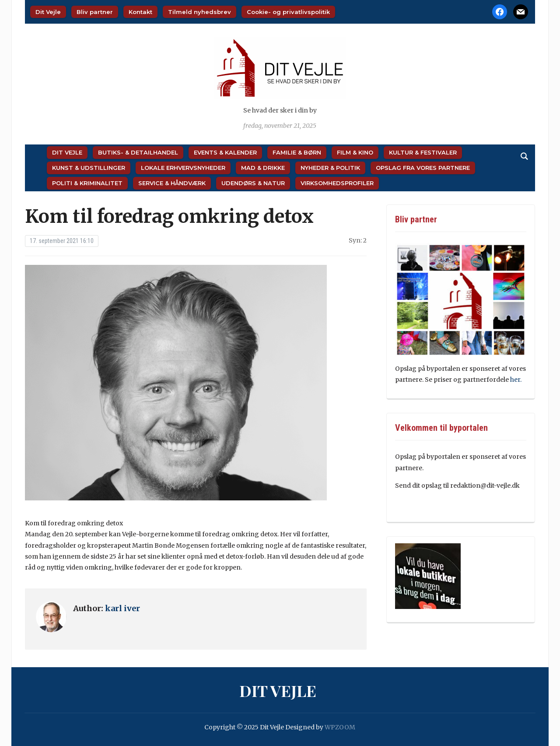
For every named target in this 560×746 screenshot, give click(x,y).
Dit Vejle (48, 12)
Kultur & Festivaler (423, 152)
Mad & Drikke (263, 168)
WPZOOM (340, 727)
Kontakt (140, 12)
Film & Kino (355, 152)
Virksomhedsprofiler (337, 183)
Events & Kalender (225, 152)
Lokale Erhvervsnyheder (183, 168)
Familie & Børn (297, 152)
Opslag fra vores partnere (423, 168)
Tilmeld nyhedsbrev (199, 12)
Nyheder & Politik (330, 168)
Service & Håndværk (172, 183)
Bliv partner (95, 12)
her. (516, 380)
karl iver (122, 608)
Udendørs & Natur (253, 183)
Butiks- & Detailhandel (138, 152)
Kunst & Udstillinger (89, 168)
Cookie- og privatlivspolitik (288, 12)
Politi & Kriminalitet (87, 183)
